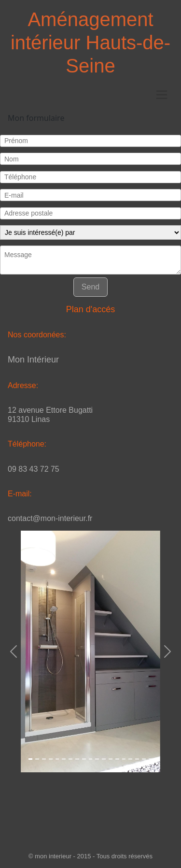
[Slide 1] (30, 759)
